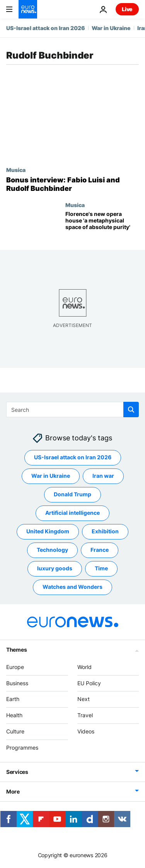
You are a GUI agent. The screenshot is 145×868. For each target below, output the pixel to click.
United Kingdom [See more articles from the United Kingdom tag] (48, 532)
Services (17, 772)
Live (127, 9)
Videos (86, 731)
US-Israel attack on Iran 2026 (46, 28)
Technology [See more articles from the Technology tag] (52, 550)
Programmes (22, 747)
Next (84, 699)
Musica (16, 170)
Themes (16, 650)
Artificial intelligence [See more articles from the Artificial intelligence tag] (72, 513)
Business (17, 683)
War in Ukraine (111, 28)
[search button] (131, 410)
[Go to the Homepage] (28, 9)
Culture (15, 731)
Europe (15, 667)
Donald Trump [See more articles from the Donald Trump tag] (72, 495)
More (13, 791)
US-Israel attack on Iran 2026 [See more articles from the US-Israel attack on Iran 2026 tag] (73, 458)
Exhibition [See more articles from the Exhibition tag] (105, 532)
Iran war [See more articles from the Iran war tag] (103, 476)
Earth (13, 699)
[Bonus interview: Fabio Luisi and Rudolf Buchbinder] (72, 184)
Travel (85, 715)
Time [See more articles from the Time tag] (101, 569)
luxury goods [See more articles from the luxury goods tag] (55, 569)
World (84, 667)
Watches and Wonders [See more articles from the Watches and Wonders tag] (72, 587)
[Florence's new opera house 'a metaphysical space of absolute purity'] (102, 224)
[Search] (72, 410)
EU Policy (89, 683)
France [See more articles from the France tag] (100, 550)
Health (14, 715)
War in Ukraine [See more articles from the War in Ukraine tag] (51, 476)
